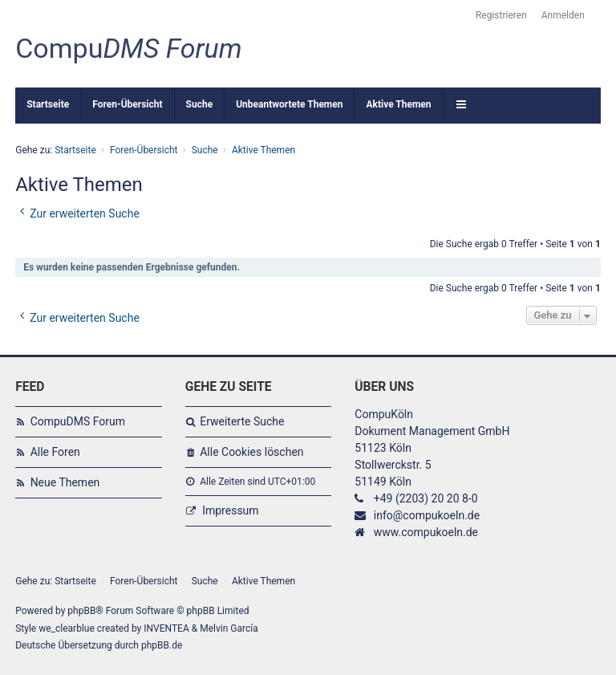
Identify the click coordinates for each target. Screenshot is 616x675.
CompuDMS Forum (78, 421)
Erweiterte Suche (242, 421)
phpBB (81, 611)
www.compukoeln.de (426, 532)
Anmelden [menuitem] (563, 15)
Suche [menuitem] (200, 104)
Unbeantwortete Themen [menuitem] (289, 104)
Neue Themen (65, 482)
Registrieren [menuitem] (501, 15)
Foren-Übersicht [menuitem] (127, 104)
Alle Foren (55, 452)
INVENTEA (166, 628)
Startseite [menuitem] (48, 104)
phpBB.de (162, 645)
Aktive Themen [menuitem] (398, 104)
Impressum (230, 510)
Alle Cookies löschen (251, 452)
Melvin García (229, 628)
